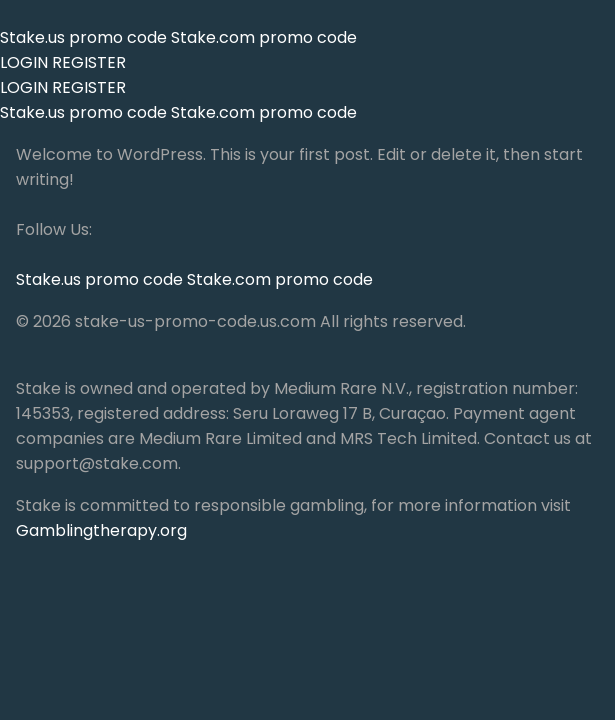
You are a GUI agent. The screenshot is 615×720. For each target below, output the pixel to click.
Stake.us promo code (85, 37)
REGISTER (89, 62)
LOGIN (24, 62)
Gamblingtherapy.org (101, 530)
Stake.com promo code (264, 37)
